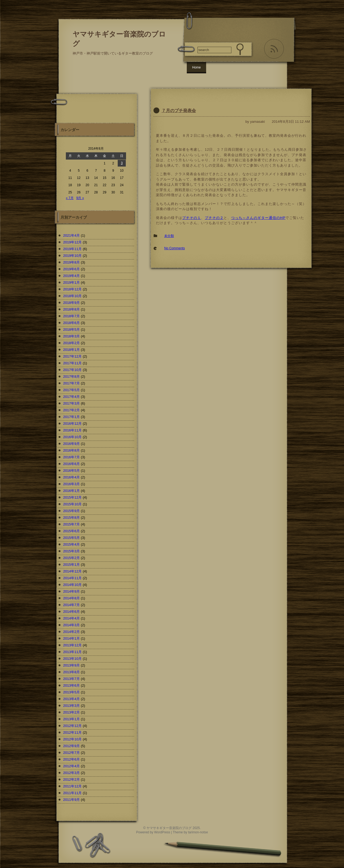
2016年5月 (71, 471)
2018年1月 (71, 350)
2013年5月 (71, 692)
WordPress (162, 832)
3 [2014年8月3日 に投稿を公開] (122, 163)
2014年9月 (71, 591)
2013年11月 (72, 652)
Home (196, 67)
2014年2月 (71, 632)
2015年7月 (71, 524)
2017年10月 (72, 370)
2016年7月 (71, 457)
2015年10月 (72, 504)
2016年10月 (72, 437)
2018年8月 (71, 309)
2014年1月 (71, 638)
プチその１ (192, 218)
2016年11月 (72, 430)
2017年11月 (72, 363)
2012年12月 (72, 726)
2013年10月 (72, 659)
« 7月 (70, 198)
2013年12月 (72, 645)
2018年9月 (71, 303)
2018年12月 (72, 289)
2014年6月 (71, 612)
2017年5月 (71, 390)
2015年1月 (71, 565)
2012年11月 (72, 732)
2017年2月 (71, 410)
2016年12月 (72, 424)
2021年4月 (71, 235)
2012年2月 (71, 779)
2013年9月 (71, 665)
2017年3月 (71, 403)
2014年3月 (71, 625)
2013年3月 (71, 706)
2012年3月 (71, 773)
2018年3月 (71, 336)
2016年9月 (71, 444)
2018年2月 (71, 343)
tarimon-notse (198, 832)
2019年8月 (71, 262)
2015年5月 (71, 538)
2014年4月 (71, 618)
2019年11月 (72, 249)
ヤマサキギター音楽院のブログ (169, 828)
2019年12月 (72, 242)
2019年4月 (71, 276)
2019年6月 (71, 269)
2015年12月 (72, 497)
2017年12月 (72, 356)
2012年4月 (71, 766)
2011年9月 (71, 800)
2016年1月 (71, 491)
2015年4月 (71, 544)
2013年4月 (71, 699)
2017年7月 (71, 383)
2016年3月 (71, 484)
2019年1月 (71, 282)
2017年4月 (71, 397)
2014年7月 (71, 605)
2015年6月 (71, 531)
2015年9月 (71, 511)
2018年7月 (71, 316)
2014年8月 (71, 598)
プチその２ (214, 218)
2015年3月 (71, 551)
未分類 (169, 236)
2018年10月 (72, 296)
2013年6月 (71, 685)
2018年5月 (71, 329)
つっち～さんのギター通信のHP (258, 218)
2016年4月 (71, 477)
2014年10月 (72, 585)
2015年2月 (71, 558)
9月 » (80, 198)
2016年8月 (71, 450)
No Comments (175, 248)
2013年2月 (71, 712)
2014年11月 (72, 578)
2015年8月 (71, 518)
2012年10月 (72, 739)
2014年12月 (72, 571)
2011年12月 (72, 786)
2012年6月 (71, 759)
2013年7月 (71, 679)
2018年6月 (71, 323)
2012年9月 (71, 746)
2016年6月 (71, 464)
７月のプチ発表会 (179, 111)
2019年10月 (72, 256)
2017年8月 (71, 377)
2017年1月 (71, 417)
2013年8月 (71, 672)
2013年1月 (71, 719)
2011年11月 (72, 793)
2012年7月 (71, 753)
